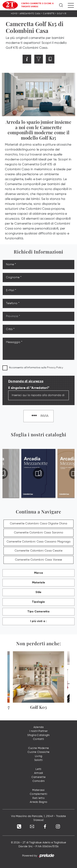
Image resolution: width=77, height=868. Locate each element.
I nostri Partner (38, 731)
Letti (38, 769)
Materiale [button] (38, 583)
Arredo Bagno (38, 802)
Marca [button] (38, 573)
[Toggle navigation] (71, 5)
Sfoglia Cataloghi (38, 735)
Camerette (49, 14)
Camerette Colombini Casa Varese (39, 560)
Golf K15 (61, 14)
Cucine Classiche (38, 752)
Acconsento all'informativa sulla (36, 368)
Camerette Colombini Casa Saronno (39, 533)
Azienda (39, 727)
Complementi (38, 794)
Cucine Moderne (39, 748)
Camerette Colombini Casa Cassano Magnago (39, 542)
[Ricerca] (61, 5)
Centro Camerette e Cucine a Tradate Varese (37, 5)
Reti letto (38, 798)
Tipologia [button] (38, 602)
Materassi (38, 790)
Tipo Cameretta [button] (38, 612)
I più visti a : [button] (39, 621)
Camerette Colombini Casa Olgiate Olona (39, 524)
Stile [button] (38, 592)
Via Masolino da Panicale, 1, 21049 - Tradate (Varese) (39, 818)
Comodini (39, 781)
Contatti (38, 739)
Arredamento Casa (30, 14)
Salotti (38, 760)
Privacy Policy (55, 368)
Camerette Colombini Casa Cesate (38, 551)
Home (14, 14)
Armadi (39, 773)
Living (39, 756)
